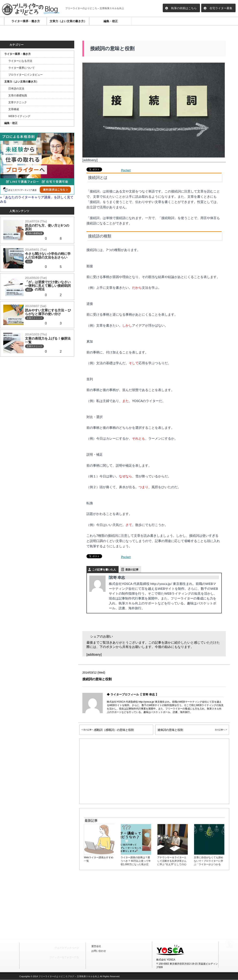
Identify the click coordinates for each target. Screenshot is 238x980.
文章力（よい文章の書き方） (68, 21)
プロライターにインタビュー (26, 75)
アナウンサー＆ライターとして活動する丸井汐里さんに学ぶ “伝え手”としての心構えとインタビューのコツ (173, 861)
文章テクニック (18, 102)
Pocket (126, 170)
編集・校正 (111, 21)
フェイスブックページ (67, 948)
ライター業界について (22, 68)
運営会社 (96, 946)
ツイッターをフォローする (64, 958)
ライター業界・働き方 (26, 21)
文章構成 (14, 109)
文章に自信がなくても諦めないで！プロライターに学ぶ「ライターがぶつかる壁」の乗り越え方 (209, 861)
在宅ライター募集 (218, 8)
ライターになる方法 (20, 61)
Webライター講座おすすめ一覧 (99, 857)
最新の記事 (132, 569)
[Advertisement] (38, 781)
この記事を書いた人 (104, 569)
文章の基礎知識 (18, 95)
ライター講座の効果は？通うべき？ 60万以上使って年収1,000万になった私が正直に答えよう (136, 861)
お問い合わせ (99, 951)
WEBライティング (19, 116)
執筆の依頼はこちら (181, 8)
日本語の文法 (16, 89)
